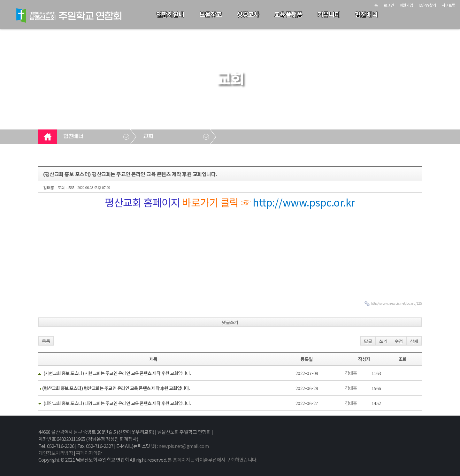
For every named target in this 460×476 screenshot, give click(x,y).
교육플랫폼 (288, 14)
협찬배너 (366, 14)
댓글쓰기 (230, 322)
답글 (368, 341)
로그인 (389, 5)
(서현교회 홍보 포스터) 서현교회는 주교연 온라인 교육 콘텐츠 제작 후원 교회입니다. (117, 373)
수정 (399, 341)
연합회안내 (170, 14)
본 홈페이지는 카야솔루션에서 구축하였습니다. (212, 460)
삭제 (414, 341)
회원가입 (406, 5)
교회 (148, 137)
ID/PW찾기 (427, 5)
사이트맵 (448, 5)
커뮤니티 (329, 14)
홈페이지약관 (89, 453)
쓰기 (383, 341)
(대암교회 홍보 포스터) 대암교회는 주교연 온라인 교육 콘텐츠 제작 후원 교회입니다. (117, 403)
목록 (46, 341)
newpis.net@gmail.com (184, 446)
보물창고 (211, 14)
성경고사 (248, 14)
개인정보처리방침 (56, 453)
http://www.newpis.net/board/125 (396, 303)
